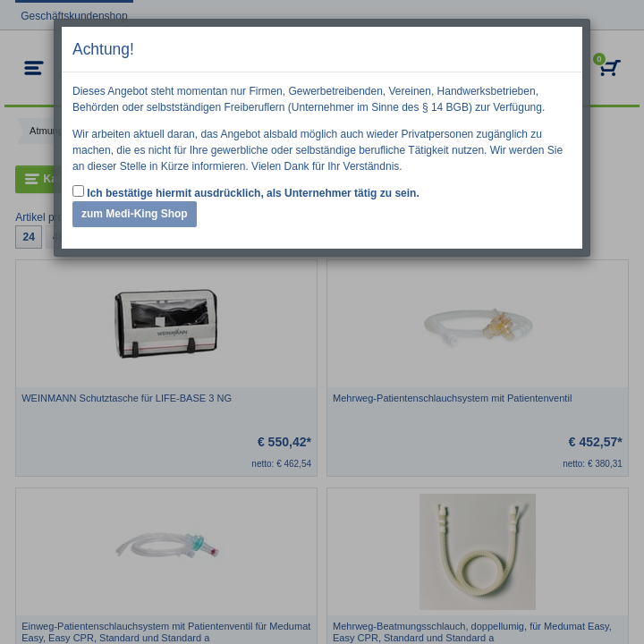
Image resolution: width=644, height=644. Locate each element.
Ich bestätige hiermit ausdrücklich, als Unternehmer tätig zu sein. (246, 192)
